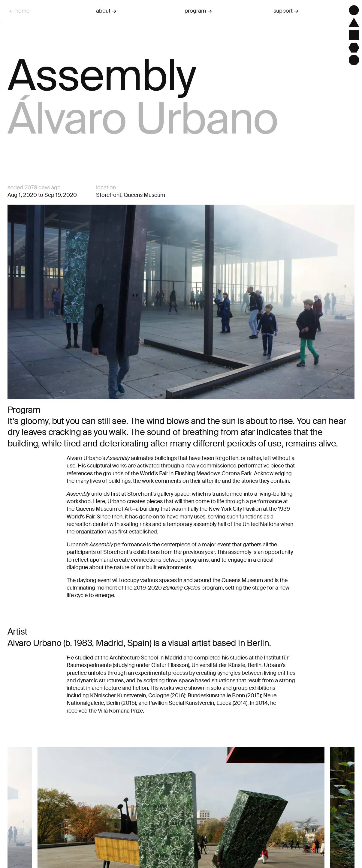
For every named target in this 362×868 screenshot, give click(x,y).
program (195, 11)
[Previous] (21, 833)
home (22, 11)
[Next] (341, 833)
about (103, 11)
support (283, 11)
